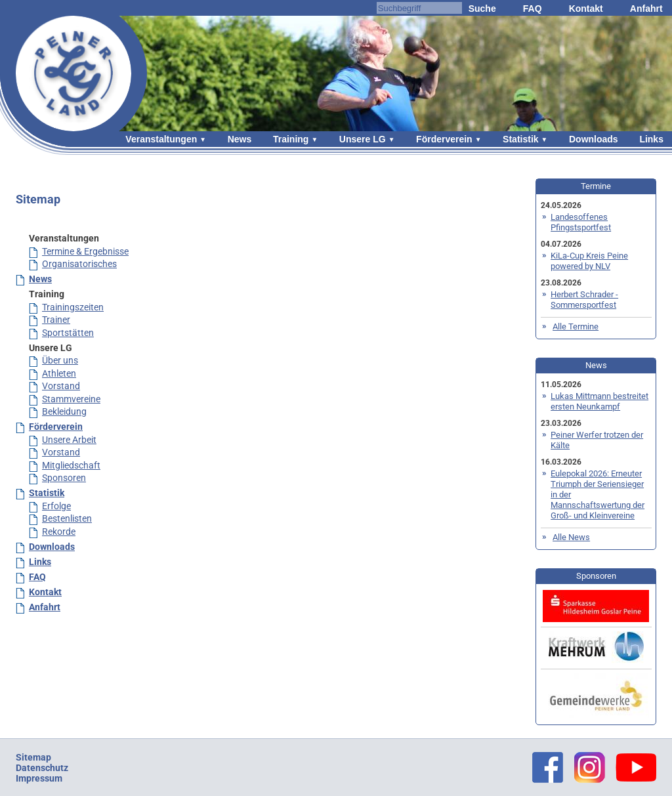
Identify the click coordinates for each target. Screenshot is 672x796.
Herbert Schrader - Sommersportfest (584, 300)
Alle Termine (576, 326)
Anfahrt (646, 9)
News (240, 139)
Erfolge (56, 506)
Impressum (39, 778)
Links (651, 139)
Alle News (571, 537)
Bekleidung (64, 411)
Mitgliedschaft (71, 465)
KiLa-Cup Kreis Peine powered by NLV (589, 261)
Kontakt (586, 9)
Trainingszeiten (73, 307)
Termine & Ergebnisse (85, 251)
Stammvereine (71, 399)
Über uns (60, 360)
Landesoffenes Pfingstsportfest (581, 222)
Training (291, 139)
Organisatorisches (79, 264)
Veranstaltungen (161, 139)
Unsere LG (363, 139)
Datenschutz (42, 768)
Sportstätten (68, 333)
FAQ (533, 9)
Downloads (594, 139)
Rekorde (59, 532)
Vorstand (61, 386)
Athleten (59, 373)
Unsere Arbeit (69, 440)
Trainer (56, 320)
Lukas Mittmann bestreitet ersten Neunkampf (599, 401)
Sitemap (33, 757)
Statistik (520, 139)
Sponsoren (64, 478)
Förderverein (444, 139)
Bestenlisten (67, 518)
